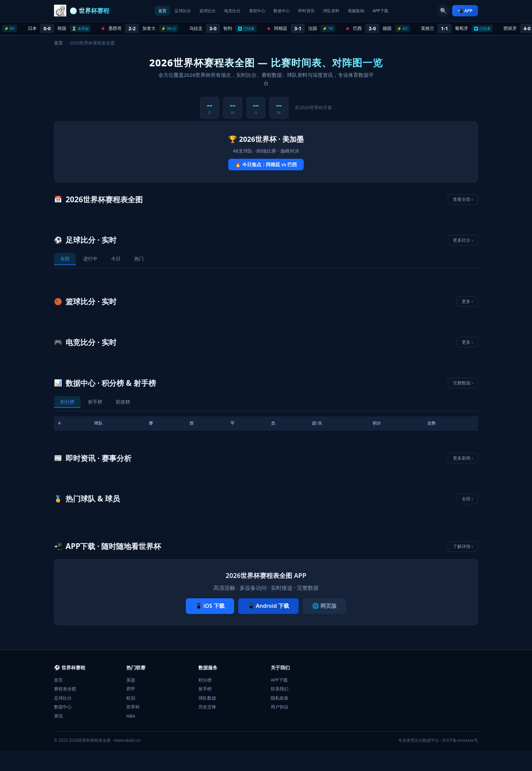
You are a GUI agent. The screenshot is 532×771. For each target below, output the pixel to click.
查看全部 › (463, 199)
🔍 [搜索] (443, 11)
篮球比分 (194, 11)
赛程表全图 (65, 689)
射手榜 (205, 689)
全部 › (467, 499)
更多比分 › (463, 240)
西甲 (131, 689)
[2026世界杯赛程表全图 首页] (82, 11)
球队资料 (343, 11)
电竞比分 (224, 11)
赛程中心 (254, 11)
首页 (139, 11)
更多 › (467, 301)
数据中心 (284, 11)
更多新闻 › (463, 458)
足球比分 (164, 11)
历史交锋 (207, 707)
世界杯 (133, 707)
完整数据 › (463, 383)
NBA (131, 716)
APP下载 (403, 11)
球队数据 (207, 698)
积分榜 (205, 680)
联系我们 (280, 689)
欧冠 (131, 698)
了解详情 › (463, 546)
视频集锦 (373, 11)
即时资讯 (314, 11)
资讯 (58, 716)
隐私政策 (280, 698)
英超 (131, 680)
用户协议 (280, 707)
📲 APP (465, 11)
